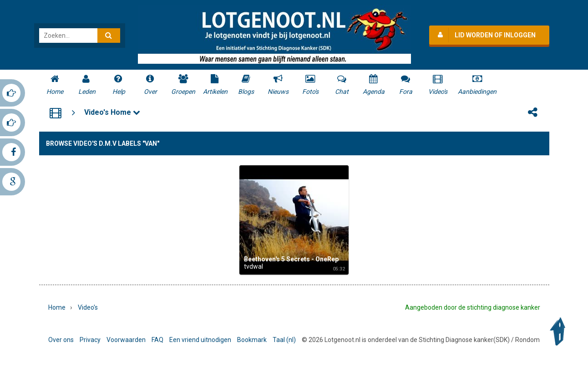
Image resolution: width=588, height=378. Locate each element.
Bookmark (252, 340)
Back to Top (560, 332)
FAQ (157, 340)
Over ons (61, 340)
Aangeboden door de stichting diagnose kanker (473, 307)
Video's (88, 307)
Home (57, 307)
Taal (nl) (284, 340)
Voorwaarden (126, 340)
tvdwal (253, 266)
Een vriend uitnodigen (200, 340)
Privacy (90, 340)
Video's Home (112, 112)
